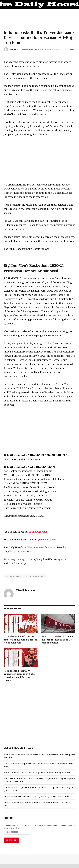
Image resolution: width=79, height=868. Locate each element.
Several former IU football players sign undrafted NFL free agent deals (37, 732)
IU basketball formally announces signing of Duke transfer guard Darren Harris (19, 636)
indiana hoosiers (13, 539)
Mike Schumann (19, 44)
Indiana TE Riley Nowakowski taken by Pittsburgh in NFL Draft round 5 (36, 756)
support (22, 522)
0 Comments (66, 44)
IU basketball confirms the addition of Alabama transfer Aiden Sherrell (20, 601)
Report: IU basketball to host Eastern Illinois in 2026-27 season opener (57, 602)
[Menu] (5, 5)
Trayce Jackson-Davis (33, 539)
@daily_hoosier (41, 502)
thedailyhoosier (34, 494)
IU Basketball (52, 44)
